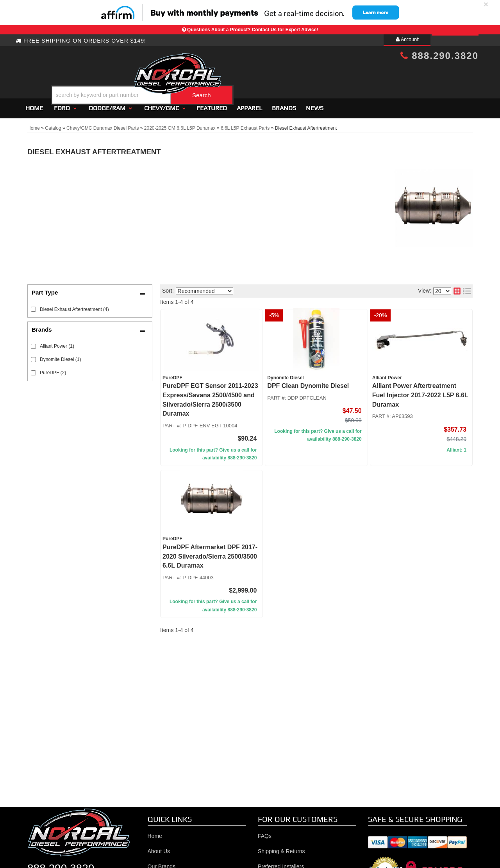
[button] (257, 76)
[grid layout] (457, 288)
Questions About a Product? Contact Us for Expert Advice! (253, 30)
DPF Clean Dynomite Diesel (308, 383)
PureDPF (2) (53, 370)
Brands (284, 104)
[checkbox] (33, 343)
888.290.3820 (439, 56)
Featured (212, 104)
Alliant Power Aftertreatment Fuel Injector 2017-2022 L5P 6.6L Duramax (420, 392)
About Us (159, 848)
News (315, 104)
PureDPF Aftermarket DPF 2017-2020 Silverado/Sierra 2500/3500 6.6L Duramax (210, 553)
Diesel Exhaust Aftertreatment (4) (74, 306)
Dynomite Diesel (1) (60, 356)
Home (34, 104)
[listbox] (204, 288)
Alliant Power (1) (57, 343)
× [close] (486, 4)
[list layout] (467, 288)
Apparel (249, 104)
